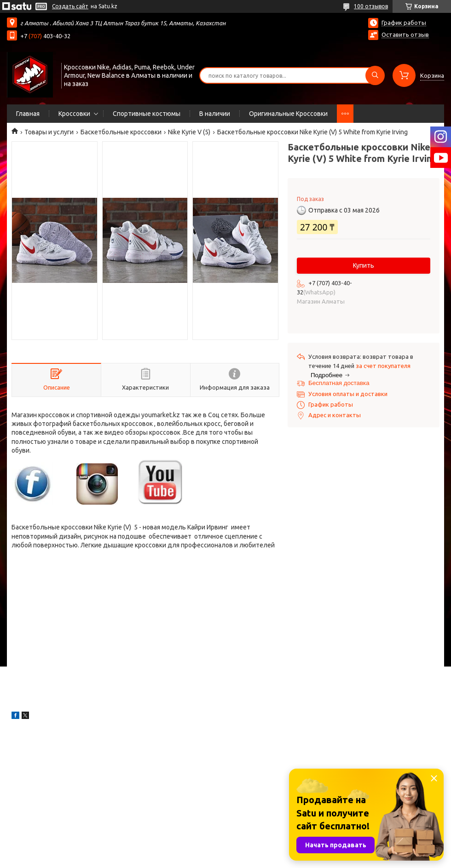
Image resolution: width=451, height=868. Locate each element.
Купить (364, 265)
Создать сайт (70, 6)
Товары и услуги (49, 132)
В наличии (215, 114)
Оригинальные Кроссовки (288, 114)
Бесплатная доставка (339, 383)
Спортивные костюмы (147, 114)
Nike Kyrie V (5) (189, 132)
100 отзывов (371, 6)
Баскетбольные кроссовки (121, 132)
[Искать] (375, 75)
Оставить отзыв (405, 34)
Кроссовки (74, 114)
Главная (28, 114)
